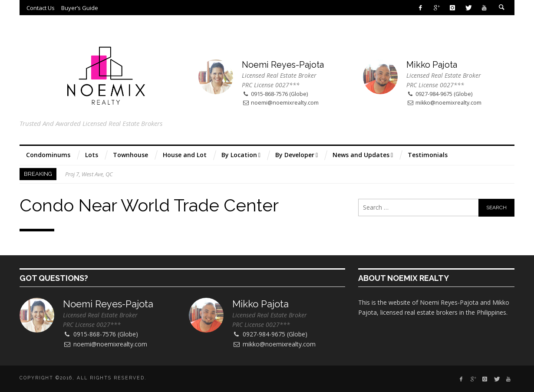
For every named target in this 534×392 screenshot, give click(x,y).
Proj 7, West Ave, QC (89, 174)
